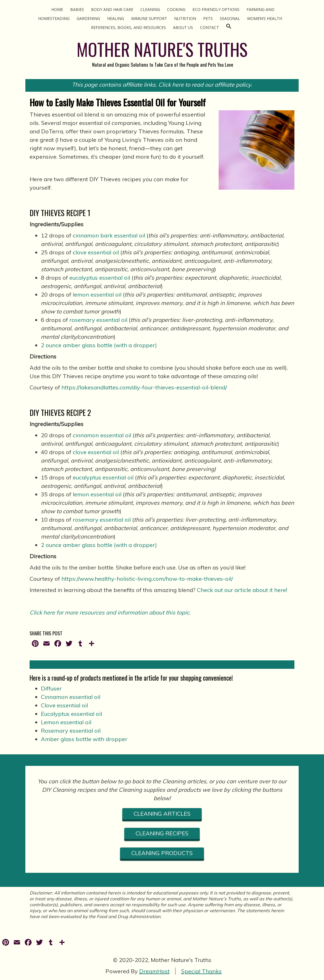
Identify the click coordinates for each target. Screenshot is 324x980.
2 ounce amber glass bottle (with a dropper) (99, 345)
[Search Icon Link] (229, 27)
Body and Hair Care (112, 9)
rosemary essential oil (98, 320)
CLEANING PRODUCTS (162, 853)
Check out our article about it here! (242, 590)
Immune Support (149, 18)
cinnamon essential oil (102, 435)
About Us (183, 27)
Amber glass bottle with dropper (84, 739)
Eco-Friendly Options (216, 9)
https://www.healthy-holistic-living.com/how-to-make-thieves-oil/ (147, 579)
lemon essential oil (97, 294)
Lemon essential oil (66, 722)
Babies (77, 9)
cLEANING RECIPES (162, 833)
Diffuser (51, 688)
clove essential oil (96, 252)
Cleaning (150, 9)
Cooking (176, 9)
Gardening (88, 18)
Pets (208, 18)
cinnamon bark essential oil (109, 235)
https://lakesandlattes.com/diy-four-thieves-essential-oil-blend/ (144, 387)
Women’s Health (265, 18)
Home (57, 9)
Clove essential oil (64, 705)
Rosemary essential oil (71, 731)
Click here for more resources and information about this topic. (110, 612)
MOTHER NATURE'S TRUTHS (162, 49)
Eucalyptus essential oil (71, 714)
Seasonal (230, 18)
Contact (209, 27)
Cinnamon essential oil (71, 697)
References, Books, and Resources (128, 27)
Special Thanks (201, 971)
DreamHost (154, 971)
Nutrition (185, 18)
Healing (116, 18)
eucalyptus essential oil (100, 278)
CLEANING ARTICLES (162, 814)
